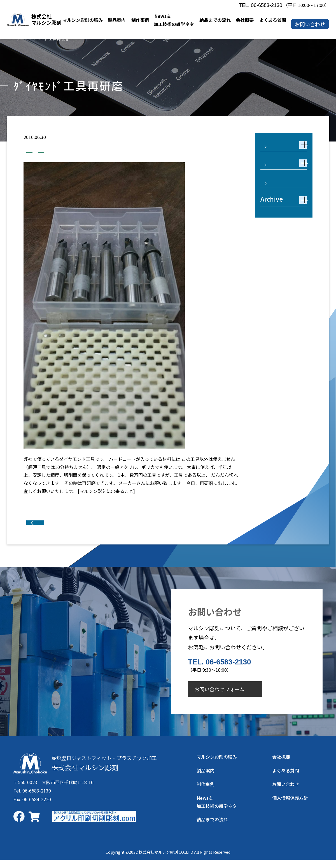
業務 (86, 151)
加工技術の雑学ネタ (50, 151)
